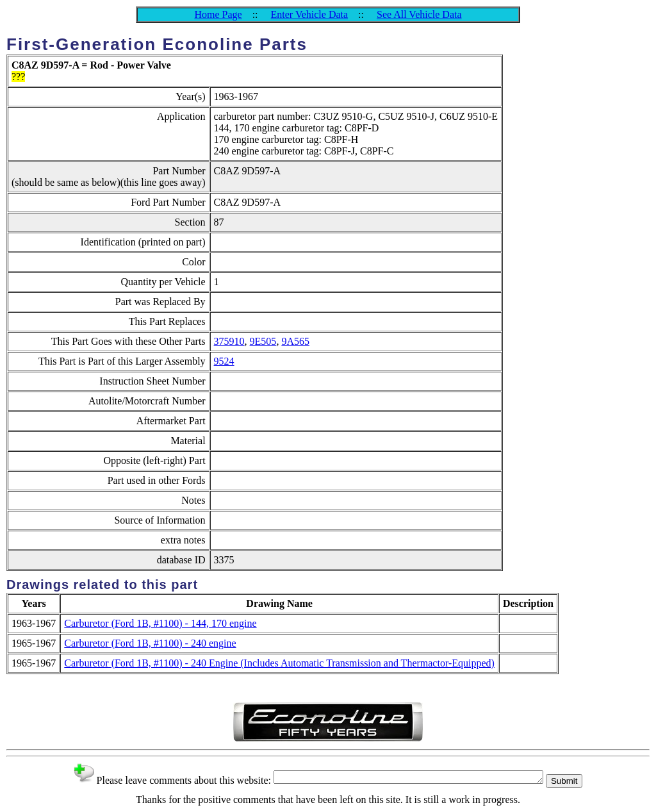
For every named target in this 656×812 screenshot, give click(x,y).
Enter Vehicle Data (310, 14)
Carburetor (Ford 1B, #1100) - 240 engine (150, 643)
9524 (224, 361)
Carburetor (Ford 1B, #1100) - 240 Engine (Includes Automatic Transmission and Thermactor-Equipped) (279, 663)
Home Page (218, 14)
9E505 (263, 341)
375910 (229, 341)
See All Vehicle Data (419, 14)
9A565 (295, 341)
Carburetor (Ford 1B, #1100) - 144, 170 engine (160, 623)
